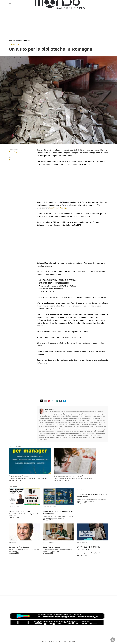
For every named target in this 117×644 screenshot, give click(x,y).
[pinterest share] (49, 401)
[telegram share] (64, 401)
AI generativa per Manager (19, 469)
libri (10, 160)
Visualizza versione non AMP (68, 639)
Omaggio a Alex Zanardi (19, 540)
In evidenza (81, 483)
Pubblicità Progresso (50, 500)
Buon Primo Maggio (51, 540)
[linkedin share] (53, 401)
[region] (58, 21)
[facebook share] (38, 401)
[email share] (45, 401)
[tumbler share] (61, 401)
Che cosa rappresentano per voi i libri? (57, 469)
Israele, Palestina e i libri (19, 505)
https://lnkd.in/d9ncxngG (58, 208)
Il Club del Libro (14, 44)
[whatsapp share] (57, 401)
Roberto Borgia (50, 409)
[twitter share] (42, 401)
